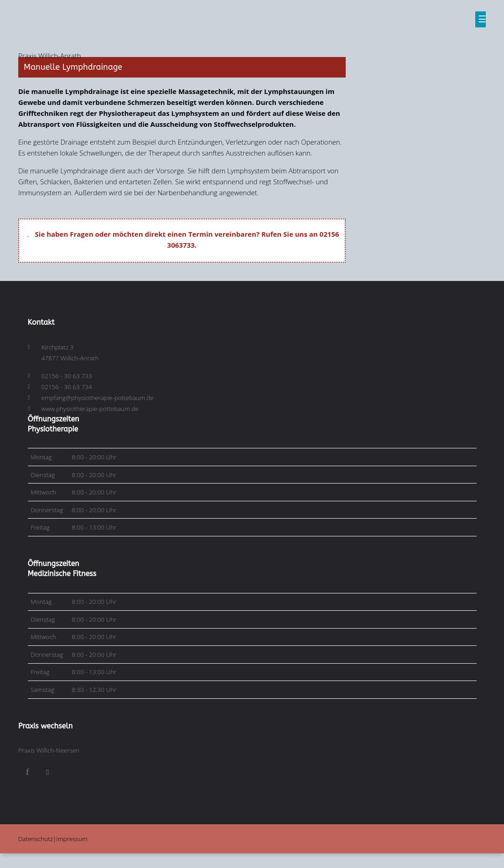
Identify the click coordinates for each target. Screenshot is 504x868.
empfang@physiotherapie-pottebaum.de (98, 398)
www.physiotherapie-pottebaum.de (90, 409)
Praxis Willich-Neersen (49, 750)
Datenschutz (36, 839)
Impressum (72, 839)
